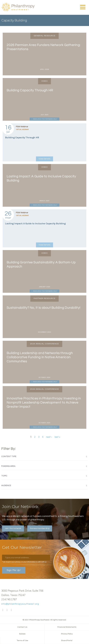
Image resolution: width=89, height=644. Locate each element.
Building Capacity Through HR (22, 137)
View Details (44, 159)
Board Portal (67, 641)
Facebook (3, 610)
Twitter (7, 610)
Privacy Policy (67, 634)
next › (49, 437)
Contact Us (22, 627)
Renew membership (40, 528)
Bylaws (22, 634)
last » (57, 437)
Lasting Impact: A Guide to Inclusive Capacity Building (35, 224)
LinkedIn (11, 610)
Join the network (13, 528)
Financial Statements (67, 627)
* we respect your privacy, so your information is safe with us (24, 562)
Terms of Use (22, 641)
